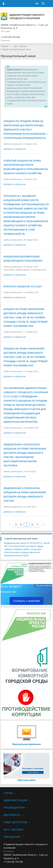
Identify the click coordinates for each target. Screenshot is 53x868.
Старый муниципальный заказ (16, 49)
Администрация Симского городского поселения (23, 17)
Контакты (9, 851)
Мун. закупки (20, 46)
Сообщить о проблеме (27, 601)
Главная (5, 46)
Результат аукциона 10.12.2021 (23, 286)
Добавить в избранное (15, 149)
